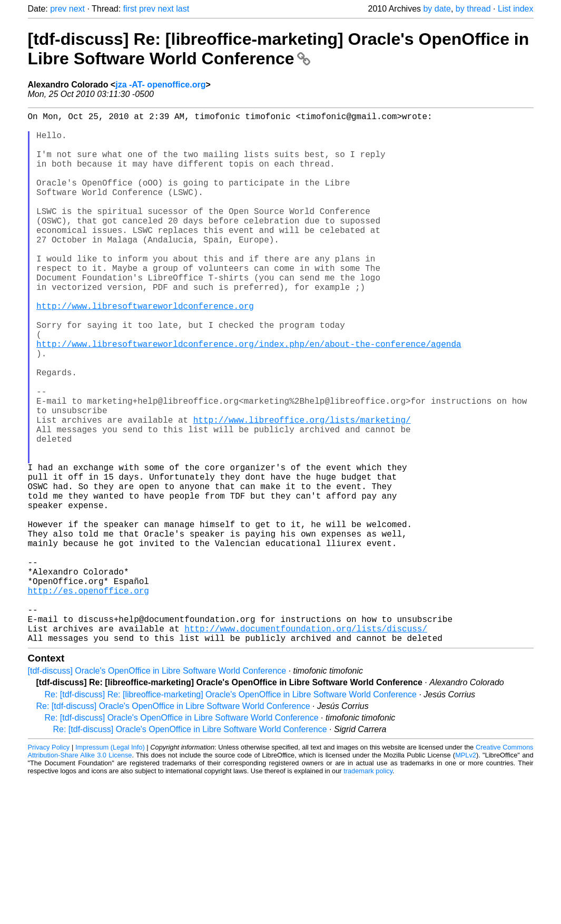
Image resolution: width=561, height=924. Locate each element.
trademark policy (368, 889)
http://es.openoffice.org (88, 698)
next (77, 9)
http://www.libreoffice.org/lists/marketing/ (302, 489)
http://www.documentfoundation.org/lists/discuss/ (306, 744)
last (183, 9)
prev (58, 9)
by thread (473, 9)
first (130, 9)
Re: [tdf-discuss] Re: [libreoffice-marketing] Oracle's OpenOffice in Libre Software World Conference (231, 813)
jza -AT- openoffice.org (160, 85)
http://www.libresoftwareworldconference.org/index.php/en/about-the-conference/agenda (249, 396)
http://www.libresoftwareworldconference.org (145, 350)
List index (516, 9)
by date (437, 9)
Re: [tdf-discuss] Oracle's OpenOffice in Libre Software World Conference (173, 824)
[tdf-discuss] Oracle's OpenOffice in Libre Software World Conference (157, 789)
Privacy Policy (49, 865)
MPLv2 (466, 873)
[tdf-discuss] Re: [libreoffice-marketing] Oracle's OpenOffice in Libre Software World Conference (279, 49)
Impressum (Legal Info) (110, 865)
